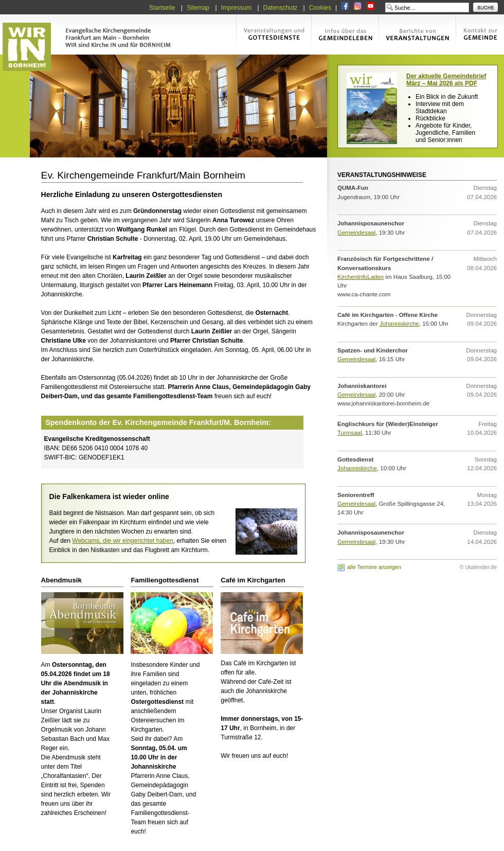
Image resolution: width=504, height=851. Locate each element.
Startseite (162, 8)
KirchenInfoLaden (361, 277)
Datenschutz (281, 8)
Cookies (320, 8)
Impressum (236, 8)
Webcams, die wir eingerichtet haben (123, 541)
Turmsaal (350, 433)
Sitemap (198, 8)
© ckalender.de (478, 567)
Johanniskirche (399, 324)
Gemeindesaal (356, 233)
